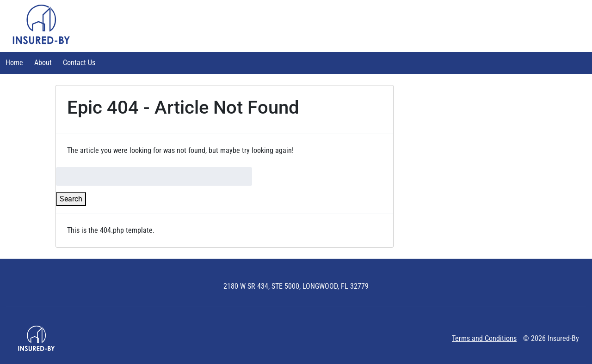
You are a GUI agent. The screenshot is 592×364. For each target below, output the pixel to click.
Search (71, 199)
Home (14, 63)
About (43, 63)
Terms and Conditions (484, 338)
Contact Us (79, 63)
